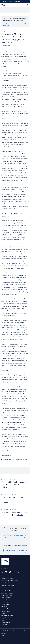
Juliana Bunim (7, 46)
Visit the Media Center (16, 535)
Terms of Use (5, 636)
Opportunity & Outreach (7, 616)
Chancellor (4, 607)
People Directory (6, 618)
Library (3, 613)
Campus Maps (5, 602)
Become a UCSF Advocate (8, 578)
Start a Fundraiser (6, 583)
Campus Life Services (7, 600)
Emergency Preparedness (8, 609)
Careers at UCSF (6, 604)
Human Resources (6, 611)
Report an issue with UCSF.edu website (11, 638)
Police (3, 620)
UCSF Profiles (5, 625)
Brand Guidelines (6, 598)
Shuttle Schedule (6, 622)
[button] (24, 4)
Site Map (4, 633)
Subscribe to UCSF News (16, 550)
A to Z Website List (6, 591)
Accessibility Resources (7, 593)
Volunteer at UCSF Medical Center (10, 581)
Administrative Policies (7, 595)
